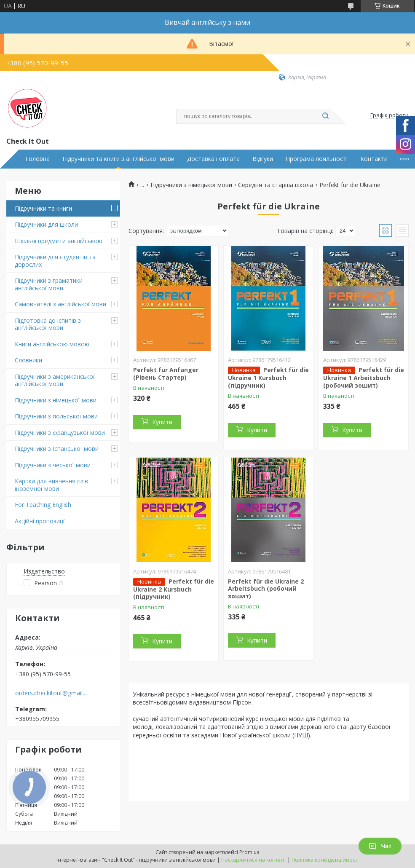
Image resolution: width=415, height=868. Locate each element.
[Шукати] (326, 116)
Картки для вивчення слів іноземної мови (51, 485)
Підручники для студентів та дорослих (55, 261)
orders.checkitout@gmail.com (52, 693)
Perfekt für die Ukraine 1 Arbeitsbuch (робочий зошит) (364, 378)
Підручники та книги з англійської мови (118, 159)
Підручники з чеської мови (53, 465)
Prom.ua (249, 852)
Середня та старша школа (276, 185)
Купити (162, 422)
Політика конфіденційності (325, 860)
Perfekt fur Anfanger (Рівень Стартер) (166, 374)
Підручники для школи (46, 224)
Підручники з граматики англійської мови (49, 284)
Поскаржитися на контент (254, 860)
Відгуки (263, 159)
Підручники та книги (43, 208)
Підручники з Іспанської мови (57, 449)
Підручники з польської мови (56, 416)
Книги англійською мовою (52, 344)
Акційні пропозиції (40, 521)
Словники (28, 360)
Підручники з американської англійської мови (55, 380)
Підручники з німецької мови (56, 400)
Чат (380, 846)
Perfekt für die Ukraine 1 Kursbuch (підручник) (268, 378)
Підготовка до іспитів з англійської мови (48, 324)
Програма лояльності (317, 159)
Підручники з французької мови (60, 433)
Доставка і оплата (213, 159)
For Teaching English (43, 505)
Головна (37, 159)
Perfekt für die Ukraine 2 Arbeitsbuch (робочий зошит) (266, 589)
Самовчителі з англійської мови (60, 304)
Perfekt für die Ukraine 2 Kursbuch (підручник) (174, 589)
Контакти (374, 159)
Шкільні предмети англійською (59, 241)
